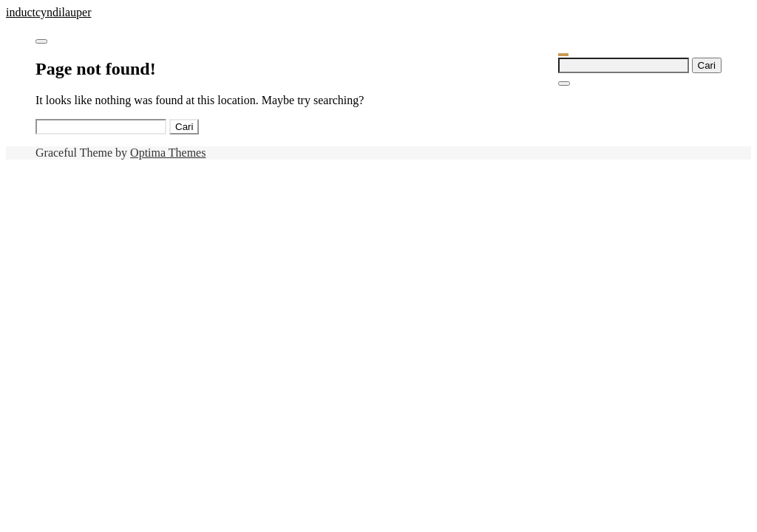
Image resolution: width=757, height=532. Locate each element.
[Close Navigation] (564, 83)
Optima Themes (168, 153)
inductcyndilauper (49, 12)
